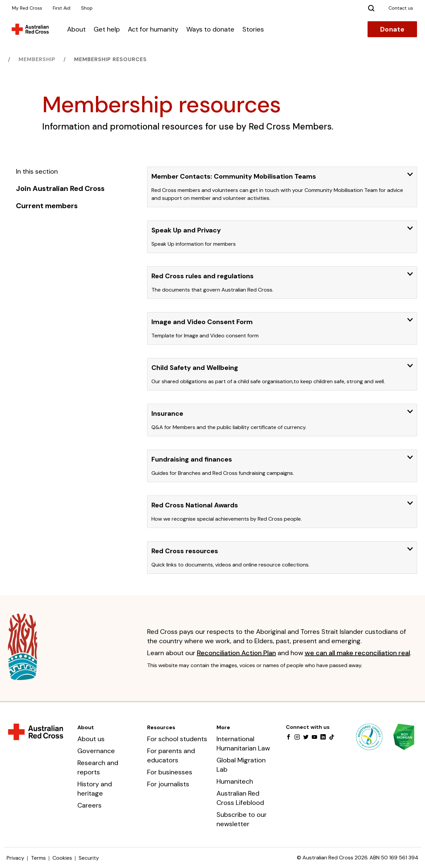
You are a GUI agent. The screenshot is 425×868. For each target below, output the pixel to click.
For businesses (170, 772)
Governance (96, 751)
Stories (253, 29)
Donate (392, 29)
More (223, 727)
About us (91, 739)
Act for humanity (153, 29)
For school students (177, 739)
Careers (89, 805)
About (76, 29)
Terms (38, 858)
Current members (47, 206)
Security (89, 858)
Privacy (15, 858)
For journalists (168, 784)
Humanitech (235, 781)
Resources (161, 727)
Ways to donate (210, 29)
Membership (37, 59)
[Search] (371, 8)
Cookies (62, 858)
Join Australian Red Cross (60, 189)
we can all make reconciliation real (357, 653)
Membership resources (110, 59)
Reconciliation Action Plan (236, 653)
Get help (107, 29)
